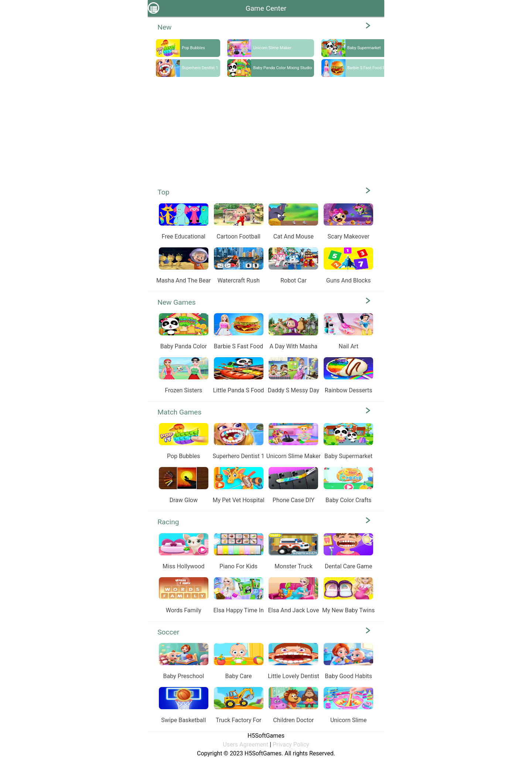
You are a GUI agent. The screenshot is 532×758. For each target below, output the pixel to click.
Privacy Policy (291, 745)
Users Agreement (245, 745)
